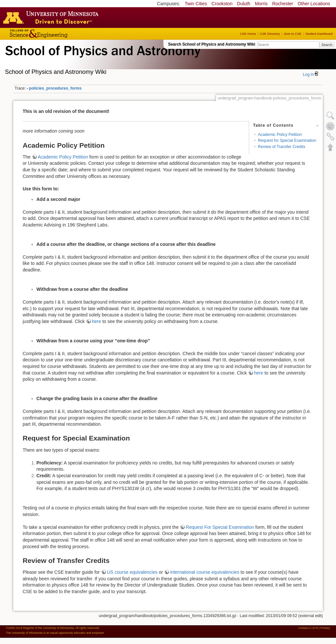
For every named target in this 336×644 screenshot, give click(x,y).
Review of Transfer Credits (282, 147)
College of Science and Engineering (59, 34)
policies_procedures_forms (55, 88)
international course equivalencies (205, 572)
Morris (261, 4)
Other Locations (314, 4)
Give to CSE (293, 34)
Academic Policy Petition (280, 135)
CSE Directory (270, 34)
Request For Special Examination (220, 527)
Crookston (222, 4)
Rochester (283, 4)
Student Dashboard (319, 34)
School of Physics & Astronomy (102, 58)
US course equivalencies (132, 572)
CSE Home (248, 34)
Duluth (243, 4)
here (96, 321)
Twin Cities (196, 4)
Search (327, 45)
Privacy (325, 628)
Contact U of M (308, 628)
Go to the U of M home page (52, 17)
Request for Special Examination (287, 140)
